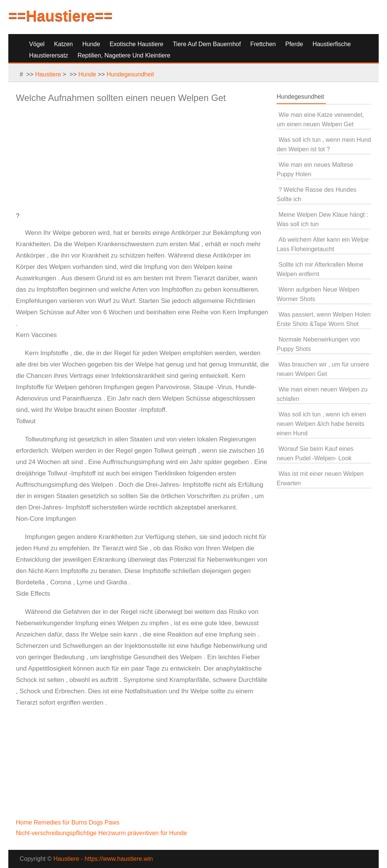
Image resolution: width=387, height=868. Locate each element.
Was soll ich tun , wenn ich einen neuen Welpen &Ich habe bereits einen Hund (321, 424)
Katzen (63, 44)
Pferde (294, 44)
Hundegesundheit (130, 74)
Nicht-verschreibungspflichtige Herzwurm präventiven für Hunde (102, 833)
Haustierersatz (49, 55)
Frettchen (263, 44)
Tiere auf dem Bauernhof (207, 44)
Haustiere (48, 74)
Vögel (37, 44)
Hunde (91, 44)
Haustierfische (332, 44)
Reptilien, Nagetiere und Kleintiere (124, 55)
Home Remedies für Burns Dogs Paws (68, 822)
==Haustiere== (60, 16)
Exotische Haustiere (136, 44)
